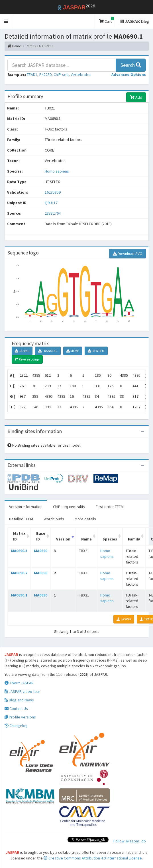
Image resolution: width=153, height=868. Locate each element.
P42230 (45, 74)
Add (136, 97)
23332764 (53, 213)
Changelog (16, 726)
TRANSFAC (48, 351)
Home (14, 46)
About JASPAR (19, 683)
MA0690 (41, 551)
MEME (73, 351)
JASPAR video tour (22, 691)
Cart (107, 20)
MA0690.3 (19, 551)
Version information (26, 507)
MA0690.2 (19, 573)
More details (85, 519)
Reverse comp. (27, 359)
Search (131, 65)
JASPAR (22, 351)
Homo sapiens (57, 171)
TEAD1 (32, 74)
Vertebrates (81, 74)
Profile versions (20, 717)
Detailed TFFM (21, 519)
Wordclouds (54, 519)
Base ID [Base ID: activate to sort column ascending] (41, 536)
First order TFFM (110, 507)
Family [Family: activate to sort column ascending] (134, 539)
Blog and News (19, 700)
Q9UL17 (52, 203)
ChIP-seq (61, 74)
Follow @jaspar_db (130, 841)
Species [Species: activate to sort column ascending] (110, 539)
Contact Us (16, 709)
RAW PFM (96, 351)
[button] (6, 21)
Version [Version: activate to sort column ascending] (63, 539)
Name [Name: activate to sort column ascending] (86, 539)
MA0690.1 (19, 595)
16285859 (53, 192)
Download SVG (127, 254)
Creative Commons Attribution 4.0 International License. (93, 858)
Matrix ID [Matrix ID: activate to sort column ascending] (19, 536)
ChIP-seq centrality (69, 507)
